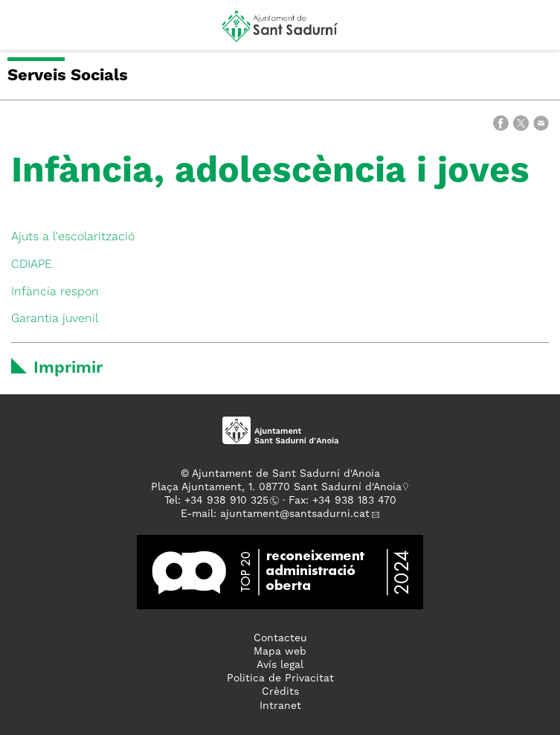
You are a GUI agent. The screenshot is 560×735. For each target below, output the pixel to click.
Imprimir (68, 368)
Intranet (280, 706)
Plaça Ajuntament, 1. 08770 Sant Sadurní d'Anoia (276, 487)
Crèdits (280, 692)
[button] (25, 31)
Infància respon (55, 292)
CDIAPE (32, 265)
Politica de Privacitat (280, 678)
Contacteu (280, 638)
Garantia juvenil (55, 319)
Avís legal (280, 665)
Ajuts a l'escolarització (73, 237)
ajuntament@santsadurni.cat (295, 514)
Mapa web (280, 652)
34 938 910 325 (229, 501)
